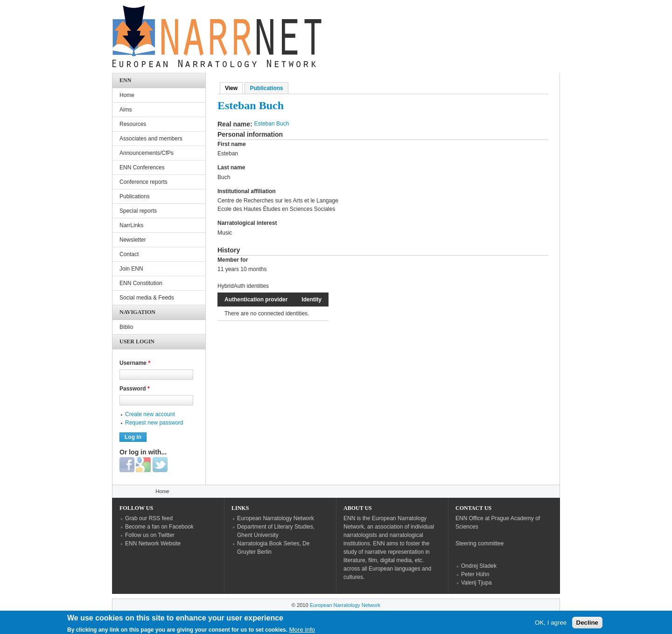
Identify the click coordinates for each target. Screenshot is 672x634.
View (234, 88)
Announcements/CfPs (147, 153)
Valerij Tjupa (476, 583)
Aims (126, 110)
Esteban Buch (272, 124)
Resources (133, 124)
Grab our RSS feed (149, 518)
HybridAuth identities (243, 286)
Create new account (150, 414)
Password (135, 389)
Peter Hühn (475, 574)
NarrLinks (131, 225)
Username (135, 363)
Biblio (126, 327)
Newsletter (133, 240)
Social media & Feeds (147, 298)
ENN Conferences (142, 167)
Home (127, 95)
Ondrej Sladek (479, 566)
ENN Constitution (141, 283)
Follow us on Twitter (150, 535)
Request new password (154, 423)
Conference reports (143, 182)
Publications (266, 88)
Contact (129, 254)
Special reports (138, 211)
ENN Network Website (153, 543)
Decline (587, 625)
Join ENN (131, 269)
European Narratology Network (276, 518)
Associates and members (151, 139)
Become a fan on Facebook (159, 527)
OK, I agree (551, 625)
